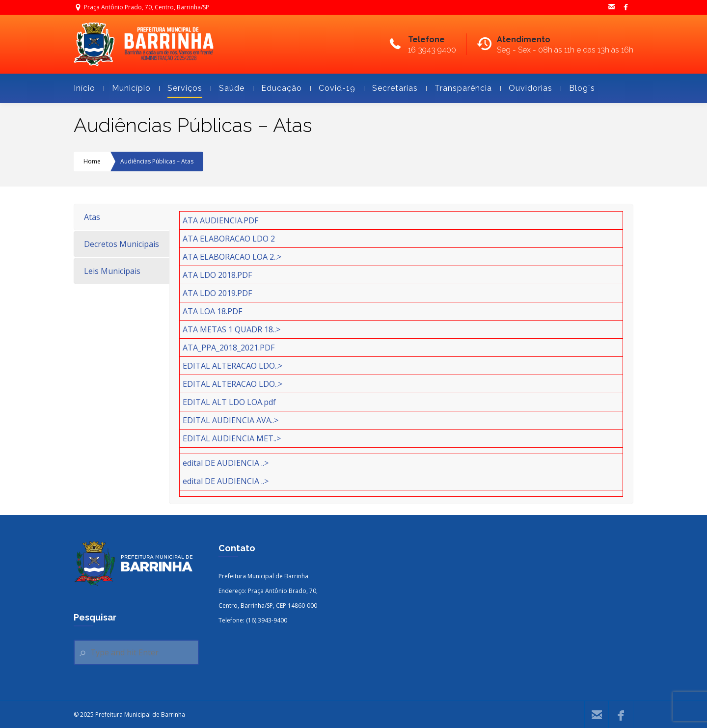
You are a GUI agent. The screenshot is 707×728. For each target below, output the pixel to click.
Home (92, 161)
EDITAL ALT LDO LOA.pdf (229, 402)
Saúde (228, 88)
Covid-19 (333, 88)
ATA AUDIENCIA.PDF (220, 220)
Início (84, 88)
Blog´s (578, 88)
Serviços (181, 88)
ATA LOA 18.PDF (212, 311)
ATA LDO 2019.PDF (217, 293)
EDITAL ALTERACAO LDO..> (232, 366)
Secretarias (391, 88)
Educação (277, 88)
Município (127, 88)
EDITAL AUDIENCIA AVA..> (231, 420)
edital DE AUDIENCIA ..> (226, 463)
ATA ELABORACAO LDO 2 (229, 239)
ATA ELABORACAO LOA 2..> (232, 257)
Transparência (459, 88)
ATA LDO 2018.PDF (217, 275)
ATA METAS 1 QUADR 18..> (231, 329)
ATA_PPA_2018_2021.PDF (229, 348)
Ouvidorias (526, 88)
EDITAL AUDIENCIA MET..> (232, 438)
